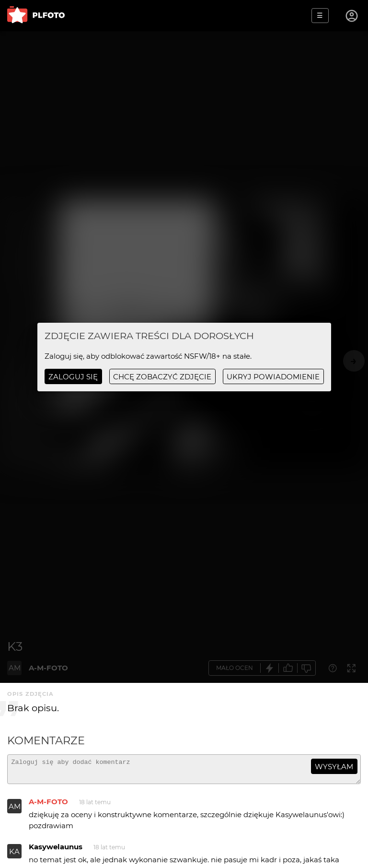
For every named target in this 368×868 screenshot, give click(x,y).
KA (14, 856)
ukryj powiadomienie (273, 377)
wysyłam (334, 767)
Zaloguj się (73, 377)
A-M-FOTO (48, 806)
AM (15, 811)
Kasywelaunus (56, 851)
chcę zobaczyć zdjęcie (162, 377)
